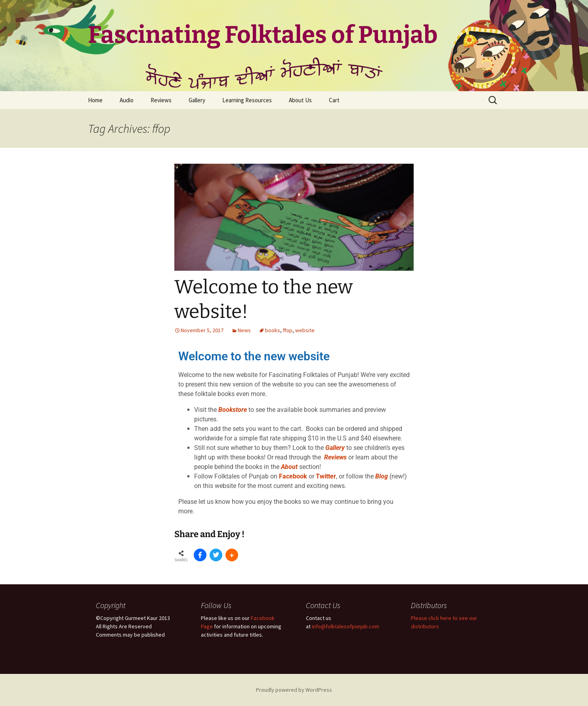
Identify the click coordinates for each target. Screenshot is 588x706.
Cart (334, 100)
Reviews (161, 100)
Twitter (326, 476)
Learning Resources (247, 100)
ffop (288, 330)
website (305, 330)
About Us (300, 100)
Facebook (293, 476)
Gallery (197, 100)
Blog (382, 476)
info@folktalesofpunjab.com (346, 626)
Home (95, 100)
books (273, 330)
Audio (127, 100)
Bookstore (233, 410)
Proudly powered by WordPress (294, 690)
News (244, 330)
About (289, 467)
